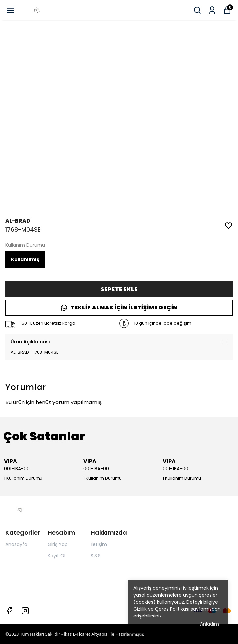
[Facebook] (9, 611)
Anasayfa (16, 544)
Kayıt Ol (57, 556)
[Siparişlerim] (212, 10)
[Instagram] (25, 611)
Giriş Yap (58, 544)
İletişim (99, 544)
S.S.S (96, 556)
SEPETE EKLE (119, 289)
